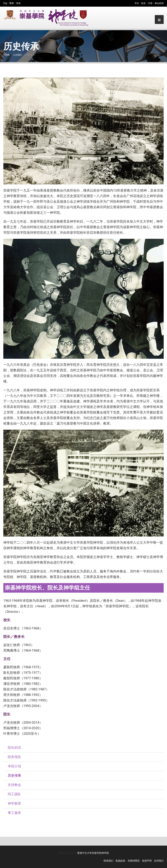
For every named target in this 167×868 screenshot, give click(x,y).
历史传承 (14, 776)
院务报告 (14, 757)
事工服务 (14, 813)
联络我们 (108, 861)
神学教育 (14, 803)
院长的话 (14, 748)
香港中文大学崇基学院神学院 (93, 853)
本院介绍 (14, 766)
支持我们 (159, 861)
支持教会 (14, 785)
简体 (18, 3)
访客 (150, 3)
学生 (137, 3)
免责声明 (147, 861)
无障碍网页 (134, 861)
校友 (143, 3)
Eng (5, 3)
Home (6, 55)
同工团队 (14, 794)
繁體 (12, 3)
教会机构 (159, 3)
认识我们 (18, 55)
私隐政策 (120, 861)
